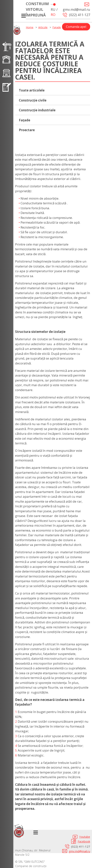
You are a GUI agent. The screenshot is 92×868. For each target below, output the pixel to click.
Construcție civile (33, 100)
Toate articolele (32, 90)
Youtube (85, 837)
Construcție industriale (37, 110)
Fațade (57, 27)
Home (30, 27)
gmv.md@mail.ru (79, 851)
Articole (43, 27)
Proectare (27, 130)
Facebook (84, 841)
